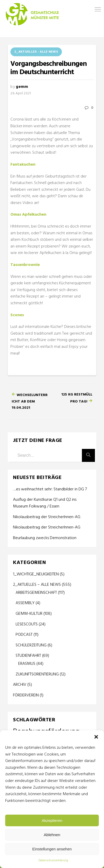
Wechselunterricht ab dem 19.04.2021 (30, 401)
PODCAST (24, 635)
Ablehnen (52, 835)
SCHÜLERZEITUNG (31, 645)
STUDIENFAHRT (28, 656)
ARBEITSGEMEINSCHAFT (36, 593)
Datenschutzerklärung (53, 860)
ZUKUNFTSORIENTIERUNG (37, 674)
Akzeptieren (52, 820)
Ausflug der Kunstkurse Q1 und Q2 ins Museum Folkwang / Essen (45, 503)
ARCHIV (20, 685)
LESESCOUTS (27, 624)
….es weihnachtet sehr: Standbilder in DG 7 (50, 489)
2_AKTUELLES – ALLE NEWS (37, 585)
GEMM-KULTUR (29, 614)
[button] (96, 737)
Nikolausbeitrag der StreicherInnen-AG (47, 517)
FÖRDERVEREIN (26, 695)
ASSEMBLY (25, 603)
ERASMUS (27, 664)
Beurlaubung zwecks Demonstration (45, 538)
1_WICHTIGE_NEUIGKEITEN (36, 574)
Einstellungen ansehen (52, 849)
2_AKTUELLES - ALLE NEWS (36, 52)
